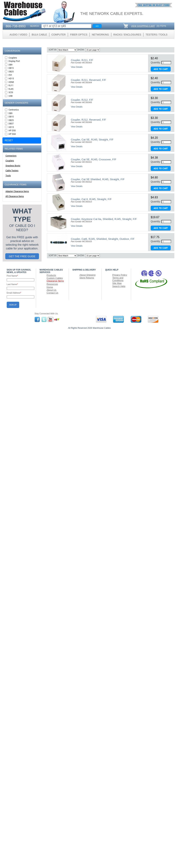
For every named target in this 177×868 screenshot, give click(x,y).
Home (50, 287)
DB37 (11, 124)
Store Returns (87, 278)
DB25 (11, 72)
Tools (8, 176)
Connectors (11, 156)
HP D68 (12, 134)
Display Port (14, 61)
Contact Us (53, 293)
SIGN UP (13, 305)
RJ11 (11, 86)
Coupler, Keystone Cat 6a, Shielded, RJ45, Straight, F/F (104, 219)
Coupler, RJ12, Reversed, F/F (88, 120)
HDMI (11, 82)
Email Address (14, 293)
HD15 (11, 79)
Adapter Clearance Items (17, 191)
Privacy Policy (120, 275)
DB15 (11, 68)
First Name (12, 276)
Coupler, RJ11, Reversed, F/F (88, 80)
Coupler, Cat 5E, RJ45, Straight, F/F (92, 140)
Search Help (119, 286)
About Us (52, 290)
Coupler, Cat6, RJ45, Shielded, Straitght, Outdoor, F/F (103, 239)
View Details (77, 67)
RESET (9, 140)
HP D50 (12, 131)
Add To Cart (161, 69)
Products (51, 275)
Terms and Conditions (118, 279)
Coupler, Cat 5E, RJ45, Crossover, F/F (94, 159)
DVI (10, 75)
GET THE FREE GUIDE (22, 256)
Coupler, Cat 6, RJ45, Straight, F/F (91, 199)
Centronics (14, 110)
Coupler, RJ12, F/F (82, 100)
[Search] (66, 26)
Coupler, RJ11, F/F (82, 60)
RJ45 (11, 89)
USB (10, 96)
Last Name (12, 284)
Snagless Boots (13, 166)
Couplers (13, 58)
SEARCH (34, 26)
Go (97, 26)
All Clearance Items (15, 196)
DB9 (10, 65)
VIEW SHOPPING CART (143, 26)
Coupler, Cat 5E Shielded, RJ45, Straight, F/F (98, 179)
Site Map (117, 283)
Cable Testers (12, 171)
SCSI (11, 92)
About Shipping (88, 275)
